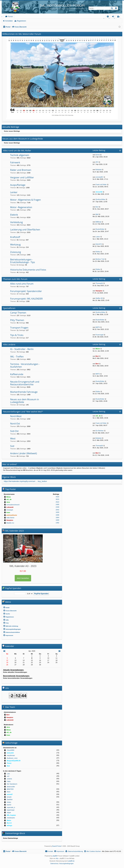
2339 (57, 507)
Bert (97, 356)
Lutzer (98, 237)
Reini (9, 792)
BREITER (10, 789)
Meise (98, 349)
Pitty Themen (17, 320)
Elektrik (14, 215)
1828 (57, 512)
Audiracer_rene (12, 758)
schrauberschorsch (13, 505)
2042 (57, 510)
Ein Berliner (100, 431)
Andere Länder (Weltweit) (24, 453)
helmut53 (10, 753)
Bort (97, 207)
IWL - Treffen (17, 357)
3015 (57, 499)
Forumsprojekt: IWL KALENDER (26, 299)
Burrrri (9, 823)
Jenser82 (99, 192)
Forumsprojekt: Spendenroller (26, 291)
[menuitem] (108, 16)
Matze (9, 820)
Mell (97, 214)
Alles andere (9, 344)
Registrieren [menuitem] (119, 17)
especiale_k (11, 807)
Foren (10, 16)
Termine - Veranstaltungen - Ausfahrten (25, 365)
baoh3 (9, 805)
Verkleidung (16, 222)
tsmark (9, 797)
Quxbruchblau (100, 199)
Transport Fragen (19, 328)
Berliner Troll (100, 259)
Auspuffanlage (18, 185)
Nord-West (16, 416)
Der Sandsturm (12, 784)
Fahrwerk (15, 162)
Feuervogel (99, 335)
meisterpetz (11, 818)
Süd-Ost (14, 431)
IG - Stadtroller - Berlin (22, 349)
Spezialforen (9, 308)
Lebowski (10, 507)
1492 (57, 523)
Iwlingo (9, 825)
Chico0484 (11, 750)
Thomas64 (99, 283)
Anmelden (9, 21)
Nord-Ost (15, 424)
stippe (9, 812)
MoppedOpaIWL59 (14, 761)
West (13, 439)
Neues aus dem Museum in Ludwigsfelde (25, 401)
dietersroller (11, 787)
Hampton (99, 291)
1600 (57, 520)
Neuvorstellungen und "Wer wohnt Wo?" (23, 412)
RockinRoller (100, 229)
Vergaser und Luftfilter (22, 177)
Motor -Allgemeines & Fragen (25, 200)
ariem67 (10, 794)
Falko (9, 781)
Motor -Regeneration (21, 207)
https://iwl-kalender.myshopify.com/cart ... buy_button (25, 481)
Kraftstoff (15, 237)
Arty (57, 858)
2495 (57, 504)
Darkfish (10, 799)
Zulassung (15, 252)
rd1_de (98, 416)
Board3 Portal (57, 846)
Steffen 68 (99, 298)
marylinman (11, 755)
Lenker (14, 192)
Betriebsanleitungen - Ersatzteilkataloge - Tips (23, 261)
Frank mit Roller (101, 185)
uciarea (9, 779)
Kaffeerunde (17, 374)
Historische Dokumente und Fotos (28, 270)
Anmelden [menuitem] (114, 17)
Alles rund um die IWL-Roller (17, 150)
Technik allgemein (20, 155)
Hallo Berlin (10, 518)
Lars (8, 774)
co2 (8, 776)
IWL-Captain (11, 815)
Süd (12, 446)
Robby (98, 252)
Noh (8, 766)
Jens (8, 502)
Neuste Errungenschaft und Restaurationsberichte (25, 383)
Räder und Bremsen (21, 170)
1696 (57, 515)
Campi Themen (18, 313)
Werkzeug (15, 245)
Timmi (9, 763)
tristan (9, 802)
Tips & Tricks (17, 335)
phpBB (55, 856)
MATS (98, 327)
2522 (57, 502)
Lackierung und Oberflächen (25, 230)
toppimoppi (11, 810)
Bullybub (99, 170)
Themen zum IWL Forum (15, 279)
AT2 (97, 162)
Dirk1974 (99, 244)
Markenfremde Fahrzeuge (24, 392)
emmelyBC (99, 177)
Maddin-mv (10, 523)
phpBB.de (71, 861)
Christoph (10, 510)
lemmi (98, 155)
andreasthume (12, 515)
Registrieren (21, 21)
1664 (57, 517)
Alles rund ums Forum (22, 284)
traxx (8, 512)
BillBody (98, 222)
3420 (57, 497)
